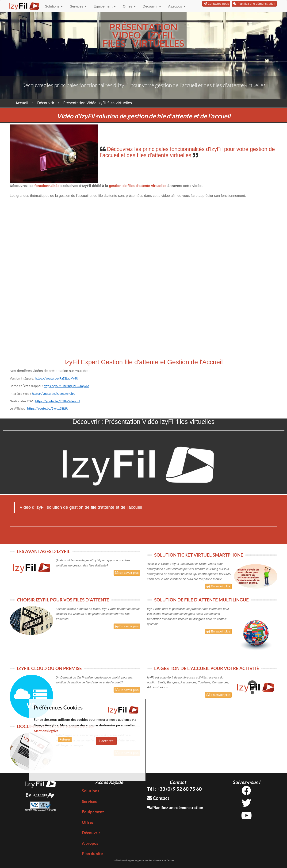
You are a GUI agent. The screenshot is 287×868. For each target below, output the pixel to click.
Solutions (54, 6)
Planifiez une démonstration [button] (254, 4)
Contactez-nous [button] (216, 4)
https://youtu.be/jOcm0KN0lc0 (54, 394)
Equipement (105, 6)
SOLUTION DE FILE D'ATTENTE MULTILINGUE (201, 600)
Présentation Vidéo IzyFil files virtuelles (98, 103)
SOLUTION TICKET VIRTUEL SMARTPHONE (199, 555)
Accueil (22, 103)
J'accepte (106, 741)
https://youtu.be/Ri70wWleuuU (57, 401)
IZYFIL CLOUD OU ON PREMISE (49, 668)
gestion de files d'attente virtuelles (138, 186)
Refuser (65, 739)
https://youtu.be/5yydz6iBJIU (48, 408)
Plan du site (92, 854)
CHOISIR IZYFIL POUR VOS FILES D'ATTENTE (63, 600)
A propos (177, 6)
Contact (158, 798)
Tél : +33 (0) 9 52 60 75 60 (174, 789)
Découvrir (152, 6)
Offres (129, 6)
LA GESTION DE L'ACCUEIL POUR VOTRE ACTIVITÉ (207, 668)
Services (78, 6)
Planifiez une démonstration (175, 808)
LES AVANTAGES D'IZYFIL (44, 551)
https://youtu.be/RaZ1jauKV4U (57, 378)
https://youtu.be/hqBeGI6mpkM (66, 386)
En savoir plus (127, 573)
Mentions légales (46, 731)
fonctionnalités (48, 186)
